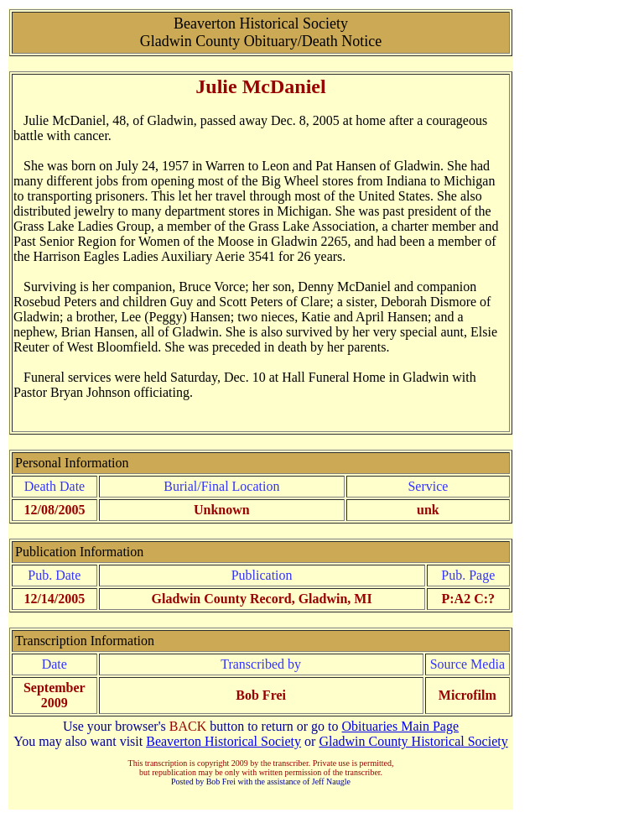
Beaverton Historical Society (223, 741)
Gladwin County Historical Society (413, 741)
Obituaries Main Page (401, 726)
